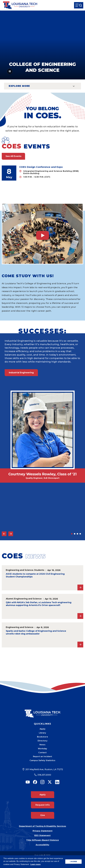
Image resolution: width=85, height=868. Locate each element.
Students (39, 570)
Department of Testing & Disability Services (42, 826)
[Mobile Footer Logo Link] (43, 712)
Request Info (42, 805)
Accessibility (42, 845)
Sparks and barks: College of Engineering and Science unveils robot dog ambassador (36, 632)
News (42, 745)
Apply (43, 729)
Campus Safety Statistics (42, 760)
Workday (42, 749)
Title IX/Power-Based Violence (43, 840)
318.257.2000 (44, 775)
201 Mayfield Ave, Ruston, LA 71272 (44, 769)
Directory (43, 741)
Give (43, 815)
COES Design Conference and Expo (41, 167)
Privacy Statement (42, 831)
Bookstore (43, 737)
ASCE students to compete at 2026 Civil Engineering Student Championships (35, 575)
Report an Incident (43, 756)
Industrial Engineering (21, 373)
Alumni (10, 599)
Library (42, 733)
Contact (42, 753)
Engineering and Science (20, 570)
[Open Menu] (79, 5)
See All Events (13, 156)
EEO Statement (42, 835)
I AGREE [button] (73, 862)
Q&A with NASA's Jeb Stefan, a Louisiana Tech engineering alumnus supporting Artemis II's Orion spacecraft (39, 604)
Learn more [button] (36, 864)
